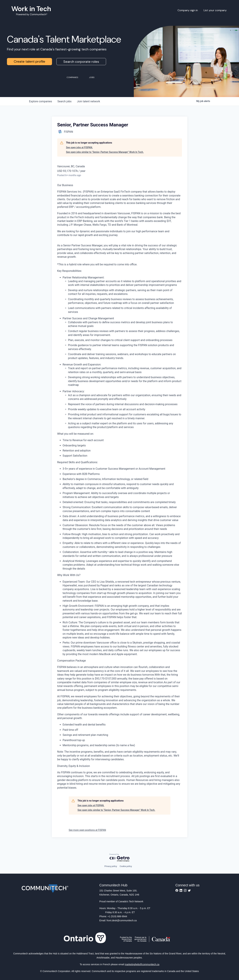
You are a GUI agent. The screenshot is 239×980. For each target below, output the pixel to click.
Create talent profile (29, 61)
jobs (64, 101)
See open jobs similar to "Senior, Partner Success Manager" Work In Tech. (105, 152)
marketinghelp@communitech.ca (142, 964)
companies (41, 101)
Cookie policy (126, 866)
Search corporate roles (81, 62)
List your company (215, 10)
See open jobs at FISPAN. (79, 147)
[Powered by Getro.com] (120, 858)
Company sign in (188, 10)
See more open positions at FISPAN (87, 830)
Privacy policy (111, 866)
